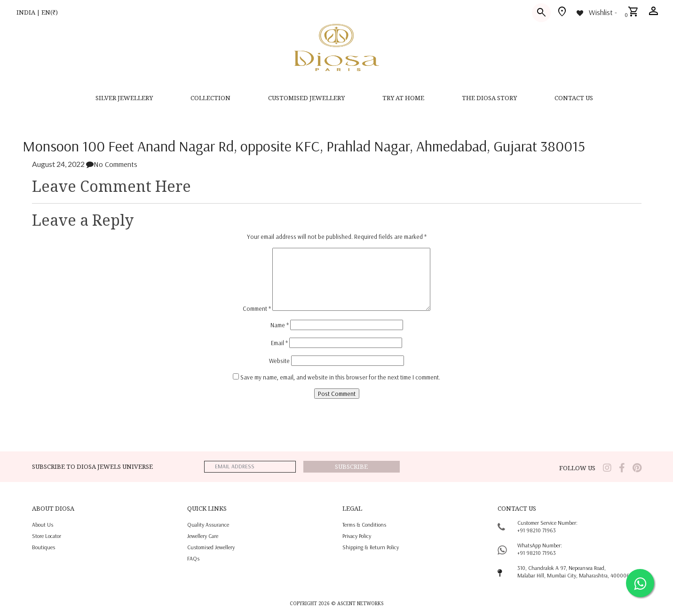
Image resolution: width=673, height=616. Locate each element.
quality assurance (208, 525)
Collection (210, 98)
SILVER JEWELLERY (124, 98)
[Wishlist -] (596, 12)
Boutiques (44, 547)
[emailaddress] (250, 467)
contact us (574, 98)
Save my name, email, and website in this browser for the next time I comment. (340, 377)
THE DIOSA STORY (489, 98)
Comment (257, 308)
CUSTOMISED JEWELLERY (306, 98)
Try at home (403, 98)
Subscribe (351, 466)
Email (279, 343)
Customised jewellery (211, 547)
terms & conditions (364, 525)
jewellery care (203, 536)
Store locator (47, 536)
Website (279, 361)
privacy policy (357, 536)
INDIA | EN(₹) (37, 12)
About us (43, 525)
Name (280, 325)
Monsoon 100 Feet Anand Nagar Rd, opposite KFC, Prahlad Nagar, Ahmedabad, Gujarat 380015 (304, 146)
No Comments (112, 164)
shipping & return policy (371, 547)
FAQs (193, 558)
